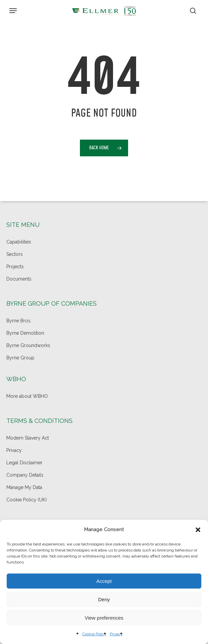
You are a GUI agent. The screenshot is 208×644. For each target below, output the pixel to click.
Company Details (25, 475)
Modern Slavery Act (28, 438)
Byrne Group (20, 358)
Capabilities (19, 242)
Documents (19, 279)
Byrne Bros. (19, 321)
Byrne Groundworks (28, 345)
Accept (104, 581)
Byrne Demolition (25, 333)
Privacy (116, 634)
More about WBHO (27, 396)
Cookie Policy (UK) (27, 500)
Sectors (15, 254)
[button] (198, 530)
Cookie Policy (94, 634)
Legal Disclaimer (24, 463)
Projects (15, 267)
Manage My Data (24, 487)
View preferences (104, 618)
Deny (104, 599)
